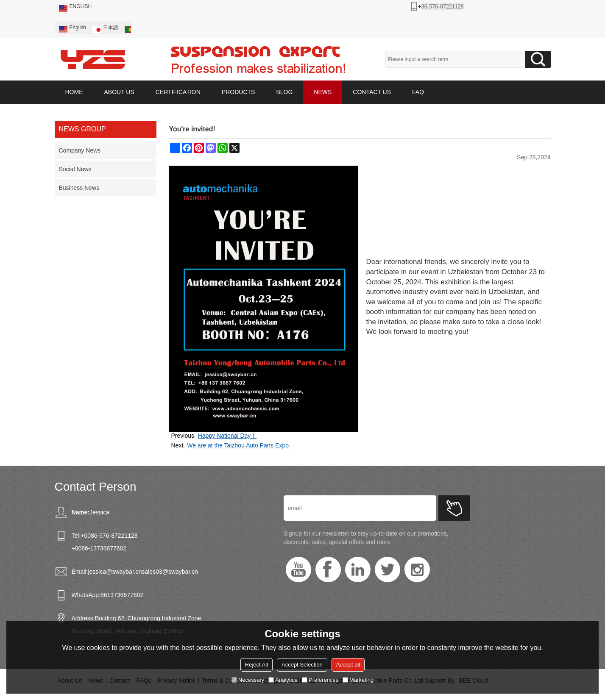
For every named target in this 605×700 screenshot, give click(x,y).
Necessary (248, 680)
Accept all (348, 665)
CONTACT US (372, 92)
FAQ (418, 92)
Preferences (320, 680)
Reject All (256, 665)
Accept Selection (302, 665)
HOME (74, 92)
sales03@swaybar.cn (170, 572)
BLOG (284, 92)
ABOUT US (119, 92)
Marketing (358, 680)
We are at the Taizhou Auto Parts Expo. (239, 445)
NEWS (323, 92)
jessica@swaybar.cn (115, 572)
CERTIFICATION (178, 92)
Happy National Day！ (227, 436)
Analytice (283, 680)
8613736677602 (122, 595)
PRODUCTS (238, 92)
